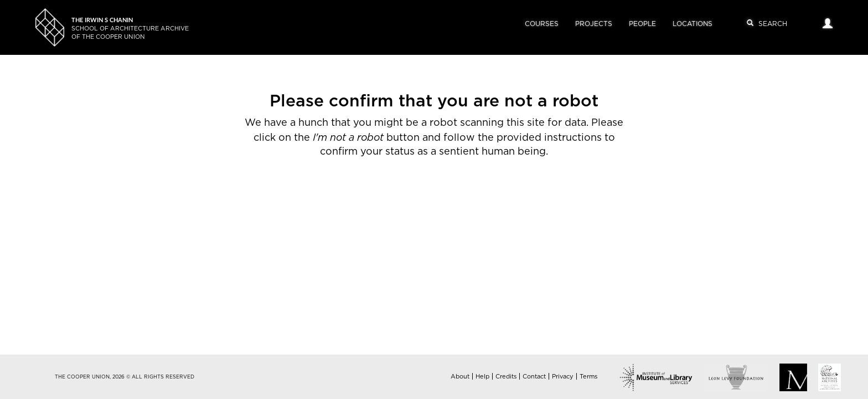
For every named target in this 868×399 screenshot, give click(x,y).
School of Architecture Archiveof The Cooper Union (130, 29)
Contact (534, 377)
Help (482, 377)
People (642, 24)
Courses (542, 24)
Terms (588, 377)
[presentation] (414, 195)
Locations (693, 24)
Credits (506, 377)
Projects (594, 24)
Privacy (563, 377)
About (460, 377)
